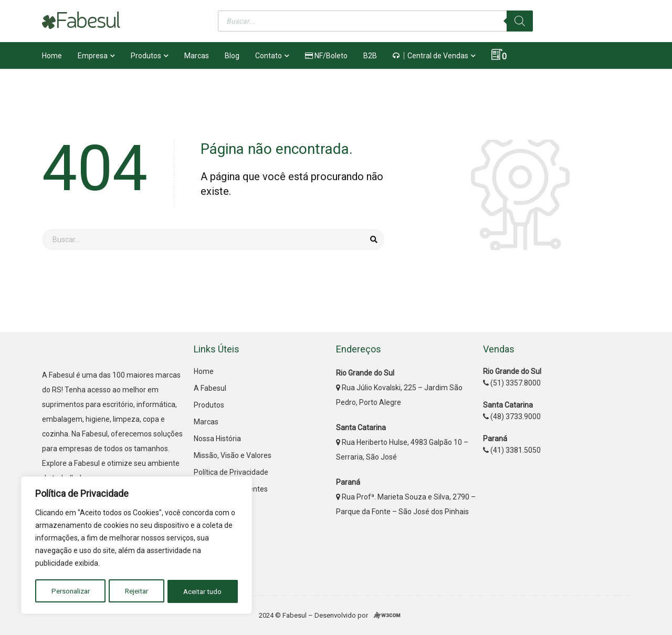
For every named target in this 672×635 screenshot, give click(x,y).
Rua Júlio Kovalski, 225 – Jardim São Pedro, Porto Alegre (399, 388)
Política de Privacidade (231, 472)
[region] (136, 546)
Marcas (206, 422)
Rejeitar (137, 591)
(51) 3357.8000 (512, 383)
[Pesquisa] (520, 21)
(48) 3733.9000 (512, 417)
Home (204, 371)
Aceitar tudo (203, 591)
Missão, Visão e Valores (233, 455)
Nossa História (217, 439)
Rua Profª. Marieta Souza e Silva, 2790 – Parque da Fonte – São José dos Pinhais (406, 497)
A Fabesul (210, 388)
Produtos (209, 405)
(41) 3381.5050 (512, 450)
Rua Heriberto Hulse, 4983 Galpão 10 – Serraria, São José (402, 442)
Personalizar (70, 591)
